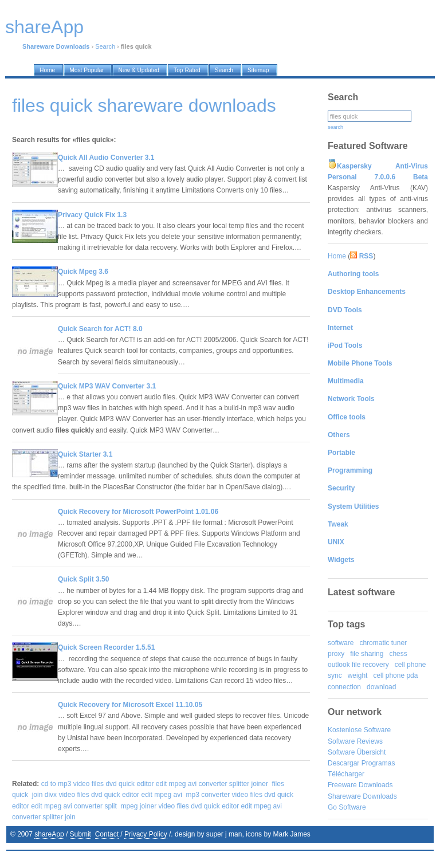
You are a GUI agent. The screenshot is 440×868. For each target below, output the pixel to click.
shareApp (49, 834)
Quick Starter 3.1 (85, 454)
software (341, 643)
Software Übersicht (357, 752)
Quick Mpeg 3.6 (83, 272)
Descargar (343, 763)
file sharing (367, 654)
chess (398, 654)
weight (358, 675)
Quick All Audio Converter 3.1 (106, 158)
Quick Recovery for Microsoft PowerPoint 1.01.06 (138, 512)
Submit (80, 834)
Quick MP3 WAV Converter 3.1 (107, 386)
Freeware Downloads (360, 785)
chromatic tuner (383, 643)
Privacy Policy (146, 834)
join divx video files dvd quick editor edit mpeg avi (107, 795)
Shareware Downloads (362, 796)
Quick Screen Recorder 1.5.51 (106, 647)
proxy (336, 654)
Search (105, 46)
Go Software (347, 807)
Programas (378, 763)
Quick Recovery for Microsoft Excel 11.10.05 (130, 705)
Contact (107, 834)
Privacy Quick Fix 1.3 (92, 215)
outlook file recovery (358, 665)
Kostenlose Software (359, 730)
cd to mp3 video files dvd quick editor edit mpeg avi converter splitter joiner (155, 784)
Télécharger (346, 774)
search (335, 127)
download (381, 687)
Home (337, 256)
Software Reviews (355, 741)
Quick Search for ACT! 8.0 (100, 329)
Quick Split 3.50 (83, 579)
